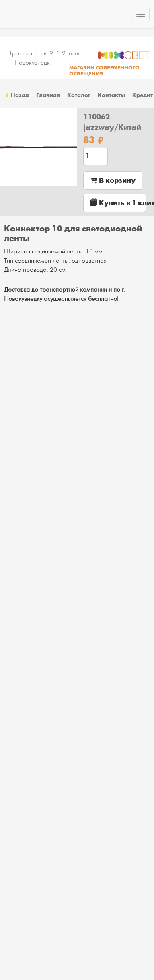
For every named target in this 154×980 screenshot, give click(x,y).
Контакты (111, 95)
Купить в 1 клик (118, 203)
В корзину (113, 180)
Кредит (143, 95)
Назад (16, 95)
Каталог (79, 95)
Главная (48, 95)
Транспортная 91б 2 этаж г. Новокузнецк (45, 58)
